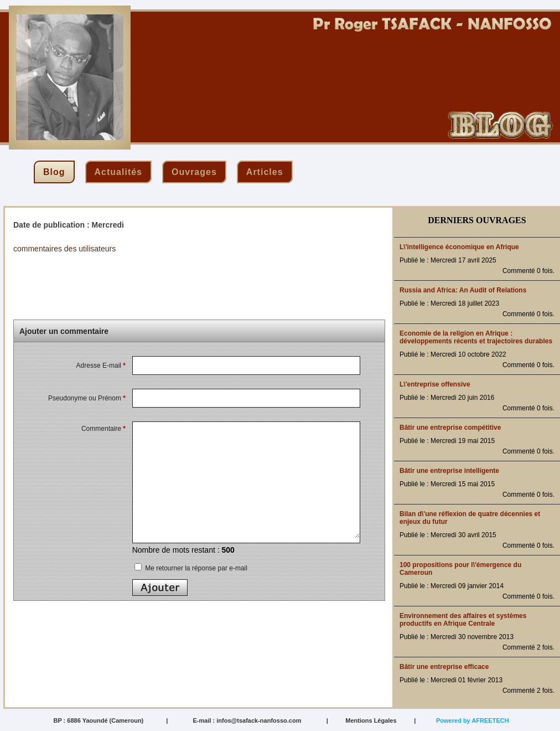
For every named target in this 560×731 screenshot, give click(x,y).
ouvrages (194, 172)
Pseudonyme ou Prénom (87, 398)
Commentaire (103, 429)
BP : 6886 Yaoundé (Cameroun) (98, 720)
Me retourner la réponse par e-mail (191, 568)
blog (54, 172)
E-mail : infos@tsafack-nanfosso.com (247, 720)
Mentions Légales (371, 720)
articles (265, 172)
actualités (118, 172)
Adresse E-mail (101, 365)
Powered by (473, 720)
